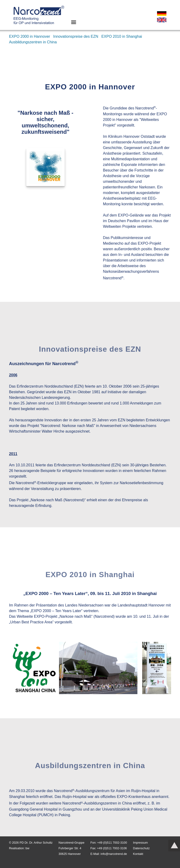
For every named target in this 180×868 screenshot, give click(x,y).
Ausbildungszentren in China (33, 42)
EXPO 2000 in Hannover (30, 36)
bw (27, 848)
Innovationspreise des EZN (76, 36)
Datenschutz (141, 848)
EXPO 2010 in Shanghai (122, 36)
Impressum (140, 843)
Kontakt (138, 854)
